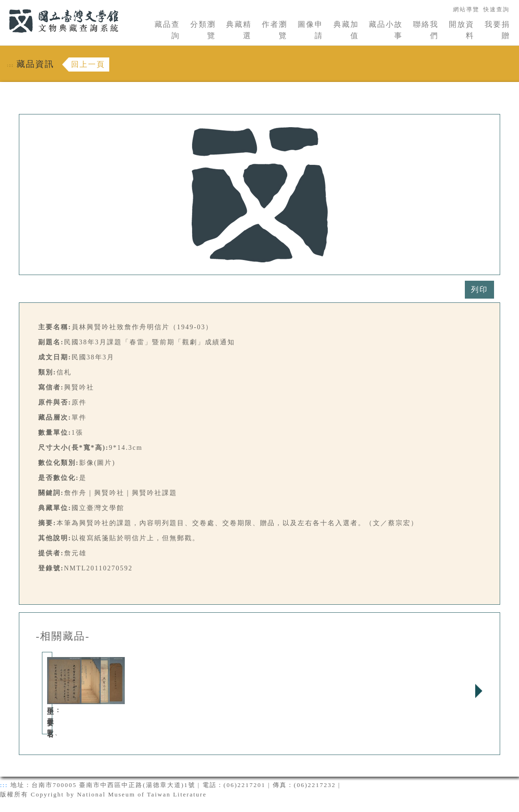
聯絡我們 (426, 30)
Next (478, 691)
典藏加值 (346, 30)
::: (3, 5)
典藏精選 (239, 30)
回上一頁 (88, 64)
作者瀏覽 (275, 30)
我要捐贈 (497, 30)
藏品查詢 (167, 30)
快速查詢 (496, 9)
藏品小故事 (386, 30)
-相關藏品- (63, 636)
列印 (479, 289)
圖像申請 (310, 30)
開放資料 (462, 30)
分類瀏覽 (203, 30)
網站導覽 (466, 9)
